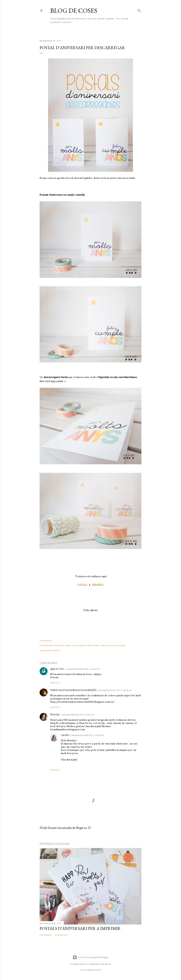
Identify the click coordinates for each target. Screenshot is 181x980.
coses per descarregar (89, 645)
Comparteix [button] (46, 641)
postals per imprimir (50, 650)
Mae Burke (106, 964)
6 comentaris (61, 935)
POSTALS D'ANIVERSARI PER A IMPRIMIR (80, 928)
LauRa (65, 735)
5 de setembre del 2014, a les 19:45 (115, 690)
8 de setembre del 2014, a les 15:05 (87, 735)
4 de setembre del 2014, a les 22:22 (82, 669)
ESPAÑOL (98, 585)
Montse (55, 715)
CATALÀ (82, 585)
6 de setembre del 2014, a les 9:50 (78, 715)
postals (122, 645)
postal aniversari (109, 645)
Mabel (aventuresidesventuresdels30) (73, 690)
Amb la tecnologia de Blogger (91, 957)
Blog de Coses (74, 11)
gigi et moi (57, 669)
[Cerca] (139, 10)
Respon (55, 683)
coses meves (71, 645)
